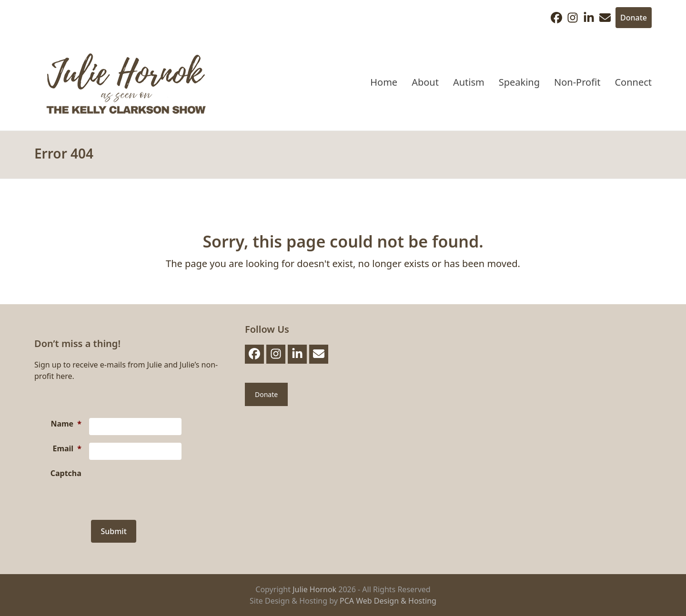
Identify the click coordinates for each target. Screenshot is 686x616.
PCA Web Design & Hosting (388, 601)
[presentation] (161, 486)
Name (66, 424)
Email (67, 448)
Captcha (66, 473)
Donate (634, 18)
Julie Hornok (314, 589)
